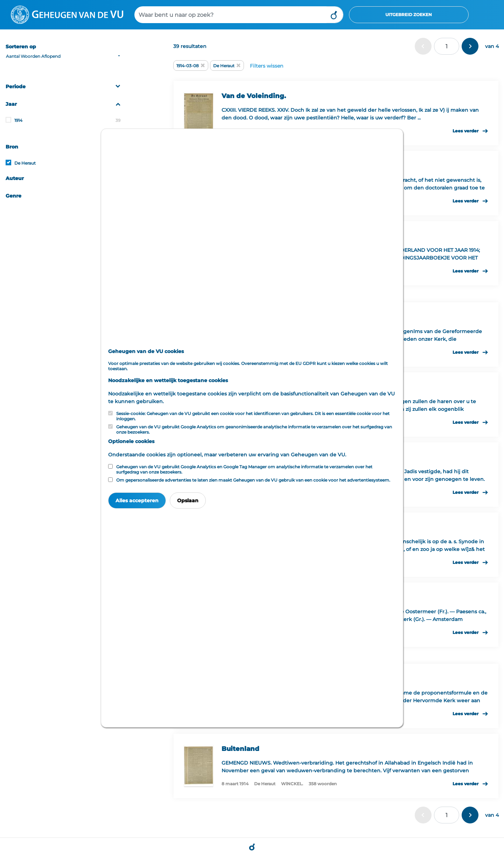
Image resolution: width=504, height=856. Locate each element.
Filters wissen (267, 66)
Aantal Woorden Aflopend (33, 56)
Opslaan (188, 501)
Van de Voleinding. (254, 96)
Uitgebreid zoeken (409, 15)
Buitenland (240, 749)
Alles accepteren (137, 501)
